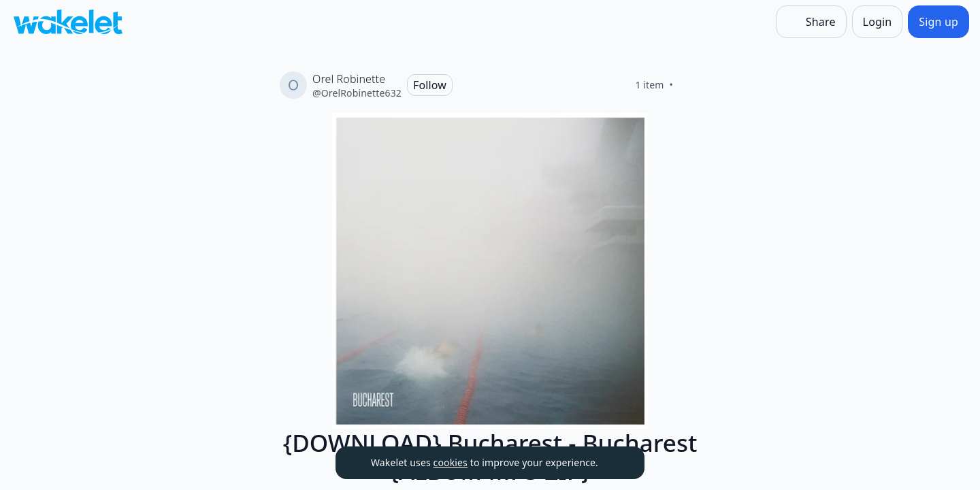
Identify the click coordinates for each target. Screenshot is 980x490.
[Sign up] (938, 22)
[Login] (878, 22)
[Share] (811, 22)
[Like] (689, 85)
